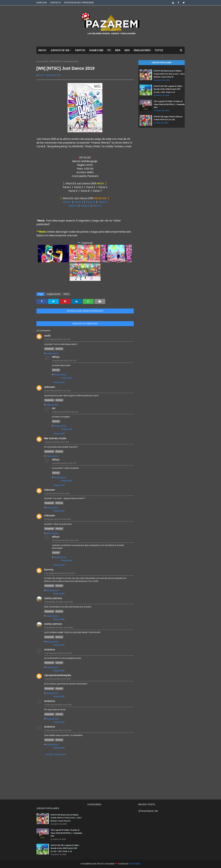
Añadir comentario (56, 754)
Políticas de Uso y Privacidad (79, 3)
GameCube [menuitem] (96, 50)
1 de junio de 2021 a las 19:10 (57, 442)
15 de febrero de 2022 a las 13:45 (59, 602)
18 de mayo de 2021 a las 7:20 (57, 391)
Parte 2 (79, 202)
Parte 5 (73, 206)
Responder (49, 349)
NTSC (46, 61)
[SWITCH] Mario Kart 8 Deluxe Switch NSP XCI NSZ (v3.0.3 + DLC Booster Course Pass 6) (169, 74)
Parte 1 (67, 202)
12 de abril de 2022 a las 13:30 (57, 679)
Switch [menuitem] (80, 50)
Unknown (50, 387)
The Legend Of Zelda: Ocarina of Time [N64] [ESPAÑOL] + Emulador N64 (170, 104)
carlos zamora (53, 598)
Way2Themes (134, 864)
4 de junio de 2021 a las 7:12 (64, 463)
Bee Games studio (55, 438)
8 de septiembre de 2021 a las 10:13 (60, 573)
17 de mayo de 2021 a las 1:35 (57, 339)
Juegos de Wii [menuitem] (60, 50)
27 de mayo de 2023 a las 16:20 (58, 705)
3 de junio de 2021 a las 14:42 (57, 493)
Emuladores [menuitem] (142, 50)
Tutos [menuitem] (159, 50)
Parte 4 (103, 202)
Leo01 (47, 336)
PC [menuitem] (109, 50)
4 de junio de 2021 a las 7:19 (64, 360)
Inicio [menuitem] (42, 50)
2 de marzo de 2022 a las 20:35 (58, 653)
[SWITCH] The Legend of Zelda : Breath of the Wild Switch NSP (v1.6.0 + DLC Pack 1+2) (168, 89)
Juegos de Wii (53, 294)
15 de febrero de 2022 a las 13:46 (59, 628)
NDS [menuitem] (127, 50)
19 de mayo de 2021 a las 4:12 (65, 412)
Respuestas (52, 353)
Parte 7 (97, 206)
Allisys (42, 75)
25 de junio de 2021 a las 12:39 (65, 540)
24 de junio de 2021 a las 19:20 (58, 519)
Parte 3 (91, 202)
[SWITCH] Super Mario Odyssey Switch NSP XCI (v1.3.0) (168, 118)
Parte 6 (85, 206)
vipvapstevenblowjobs (58, 675)
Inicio (39, 61)
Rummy (49, 570)
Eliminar (59, 349)
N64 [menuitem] (118, 50)
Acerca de (42, 3)
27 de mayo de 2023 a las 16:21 (58, 730)
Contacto (55, 3)
